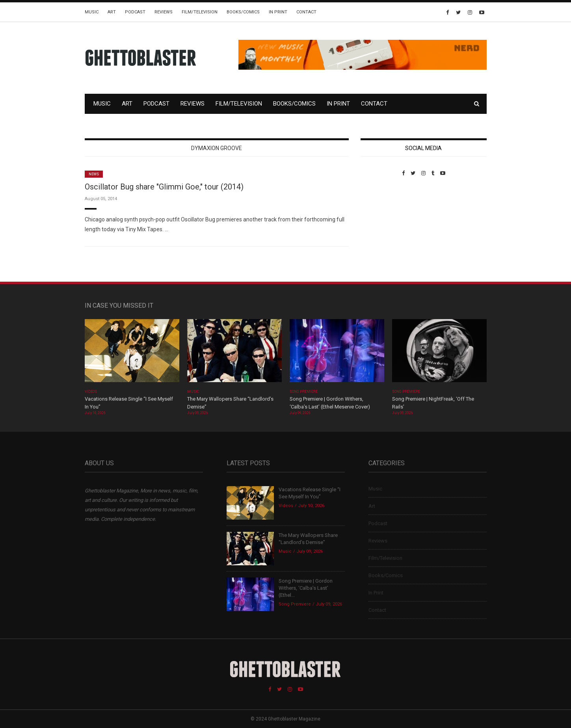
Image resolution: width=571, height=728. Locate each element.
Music (92, 12)
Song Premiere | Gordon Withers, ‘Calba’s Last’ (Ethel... (306, 588)
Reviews (164, 12)
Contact (306, 12)
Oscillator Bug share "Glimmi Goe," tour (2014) (164, 187)
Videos (91, 392)
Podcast (135, 12)
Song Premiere (304, 392)
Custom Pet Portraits (384, 230)
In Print (278, 12)
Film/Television (200, 12)
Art (112, 12)
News (94, 174)
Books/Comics (243, 12)
